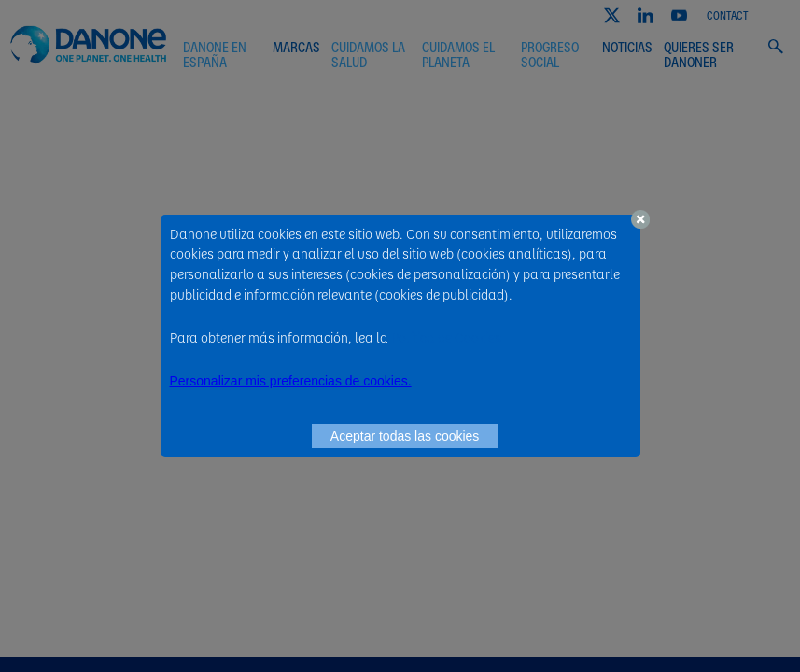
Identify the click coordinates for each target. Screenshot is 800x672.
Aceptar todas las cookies (405, 436)
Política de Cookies (446, 337)
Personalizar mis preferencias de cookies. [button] (291, 381)
